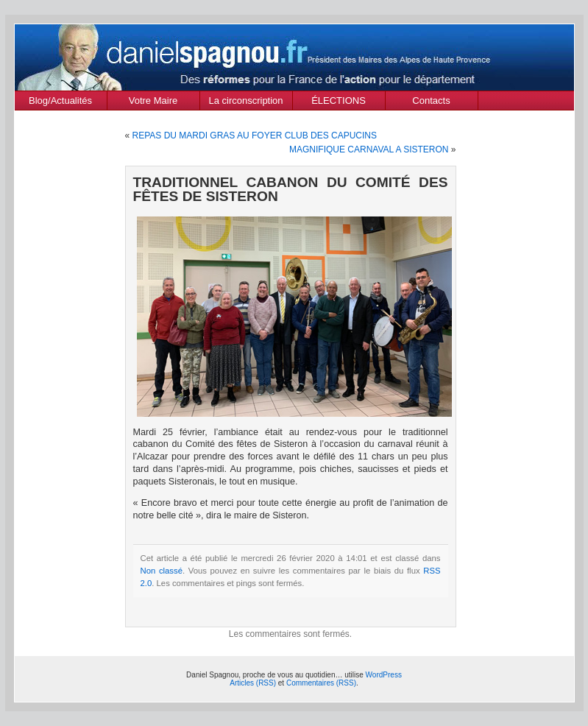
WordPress (384, 675)
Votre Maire (153, 101)
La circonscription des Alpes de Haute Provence (246, 102)
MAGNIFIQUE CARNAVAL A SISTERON (369, 149)
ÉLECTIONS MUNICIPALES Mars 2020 (339, 102)
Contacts (431, 101)
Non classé (162, 571)
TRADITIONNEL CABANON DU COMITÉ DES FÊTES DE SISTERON (291, 189)
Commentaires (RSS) (321, 683)
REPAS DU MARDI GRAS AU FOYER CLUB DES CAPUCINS (255, 135)
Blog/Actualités (60, 101)
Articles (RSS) (253, 683)
